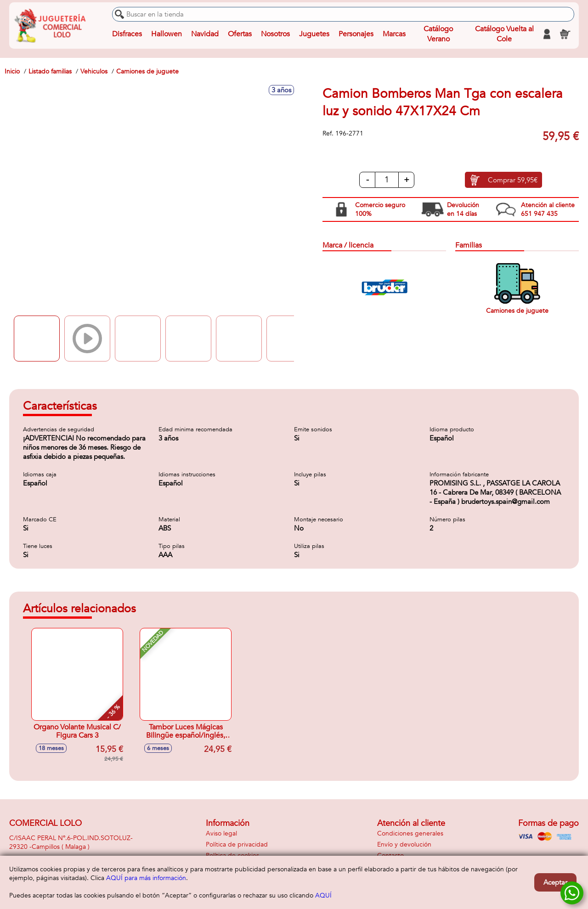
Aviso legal (221, 833)
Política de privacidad (237, 844)
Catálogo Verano (438, 34)
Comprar (513, 180)
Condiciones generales (410, 833)
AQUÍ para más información (146, 878)
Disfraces (127, 34)
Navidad (205, 34)
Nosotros (275, 34)
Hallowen (167, 34)
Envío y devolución (404, 844)
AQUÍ (323, 895)
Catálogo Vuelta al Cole (504, 34)
